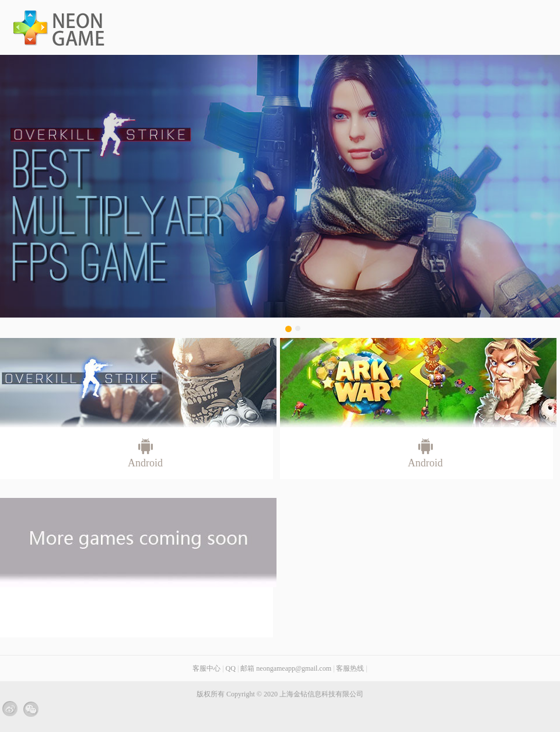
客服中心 (206, 668)
